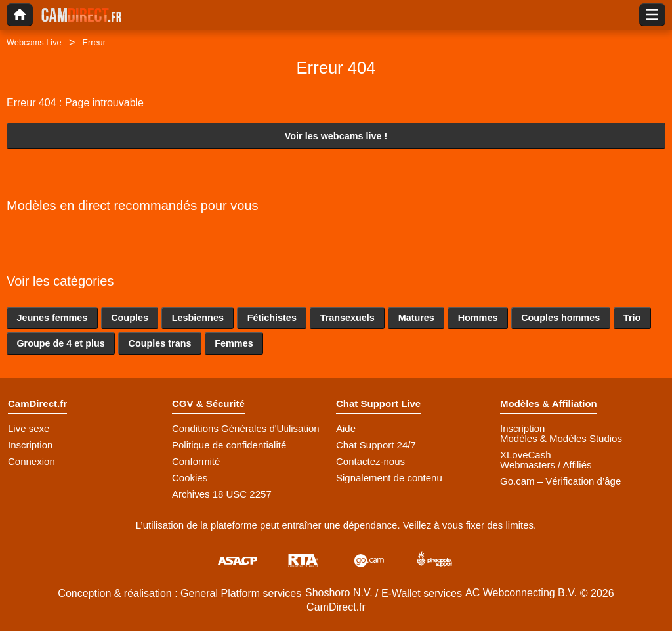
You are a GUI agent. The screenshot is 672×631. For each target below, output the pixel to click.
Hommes (478, 318)
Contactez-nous (370, 461)
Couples (130, 318)
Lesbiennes (198, 318)
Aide (346, 428)
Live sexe (29, 428)
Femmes (234, 343)
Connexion (31, 461)
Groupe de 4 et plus (60, 343)
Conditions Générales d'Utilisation (246, 428)
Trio (632, 318)
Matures (416, 318)
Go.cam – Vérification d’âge (560, 481)
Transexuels (347, 318)
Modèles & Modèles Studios (561, 438)
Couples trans (160, 343)
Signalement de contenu (389, 478)
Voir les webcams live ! (336, 136)
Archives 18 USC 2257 (222, 494)
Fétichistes (272, 318)
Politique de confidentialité (229, 445)
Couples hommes (560, 318)
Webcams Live (34, 42)
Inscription (30, 445)
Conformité (196, 461)
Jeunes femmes (52, 318)
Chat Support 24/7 (376, 445)
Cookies (190, 478)
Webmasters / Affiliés (546, 465)
